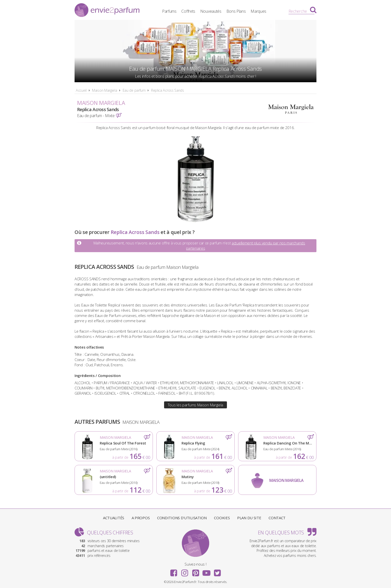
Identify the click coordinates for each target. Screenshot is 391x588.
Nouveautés (211, 11)
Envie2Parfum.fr (107, 11)
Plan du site (249, 518)
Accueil (81, 90)
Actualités (114, 518)
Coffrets (188, 11)
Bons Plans (236, 11)
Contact (277, 518)
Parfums (169, 11)
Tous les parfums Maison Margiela (195, 405)
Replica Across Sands (168, 90)
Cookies (222, 518)
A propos (141, 518)
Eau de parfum (134, 90)
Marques (258, 11)
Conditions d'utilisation (182, 518)
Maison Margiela (105, 90)
